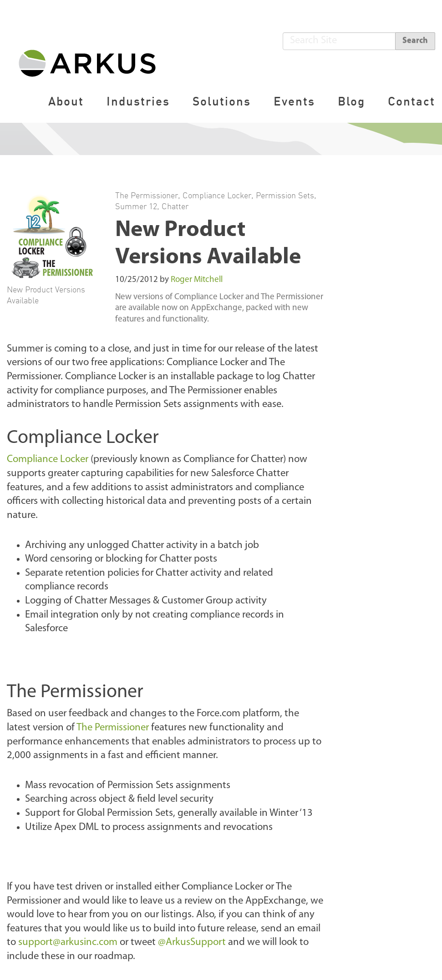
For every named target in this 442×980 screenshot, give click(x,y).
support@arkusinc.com (68, 942)
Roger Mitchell (197, 280)
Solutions (222, 101)
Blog (351, 101)
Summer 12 (136, 206)
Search (415, 41)
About (66, 101)
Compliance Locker (217, 195)
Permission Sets (285, 195)
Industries (138, 101)
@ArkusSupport (192, 942)
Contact (412, 101)
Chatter (175, 206)
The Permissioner (147, 195)
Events (294, 101)
